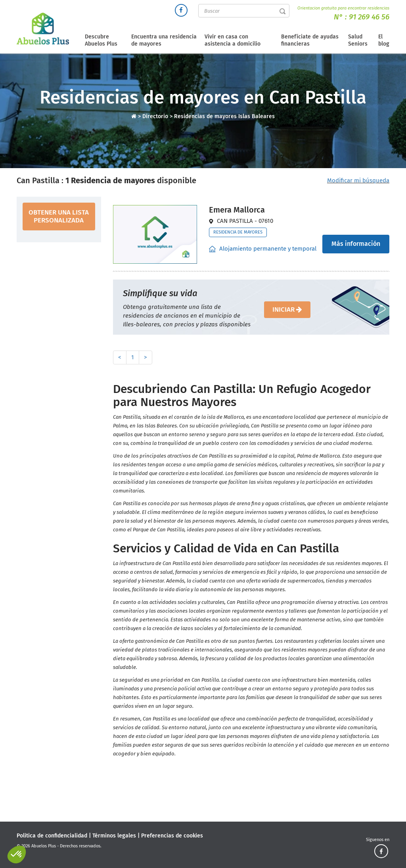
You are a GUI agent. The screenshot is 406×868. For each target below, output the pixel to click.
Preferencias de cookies (172, 836)
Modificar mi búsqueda (358, 180)
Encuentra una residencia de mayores (164, 40)
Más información (356, 244)
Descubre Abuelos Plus (101, 40)
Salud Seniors (358, 40)
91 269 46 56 (369, 17)
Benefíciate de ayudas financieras (310, 40)
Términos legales (114, 836)
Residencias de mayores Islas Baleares (224, 116)
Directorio (156, 116)
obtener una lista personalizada (59, 216)
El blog (384, 40)
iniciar (287, 309)
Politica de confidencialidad (52, 836)
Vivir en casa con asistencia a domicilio (233, 40)
